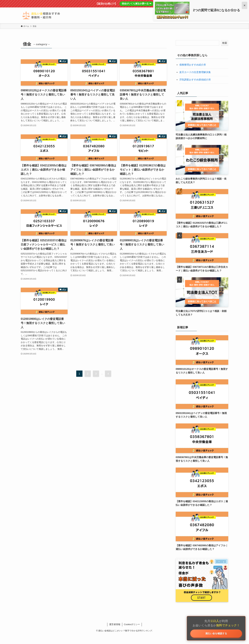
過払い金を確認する (216, 633)
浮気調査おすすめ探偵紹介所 (195, 80)
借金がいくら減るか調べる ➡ (137, 4)
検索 (225, 43)
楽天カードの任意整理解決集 (195, 72)
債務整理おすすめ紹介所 (193, 65)
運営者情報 (115, 624)
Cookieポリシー (132, 624)
